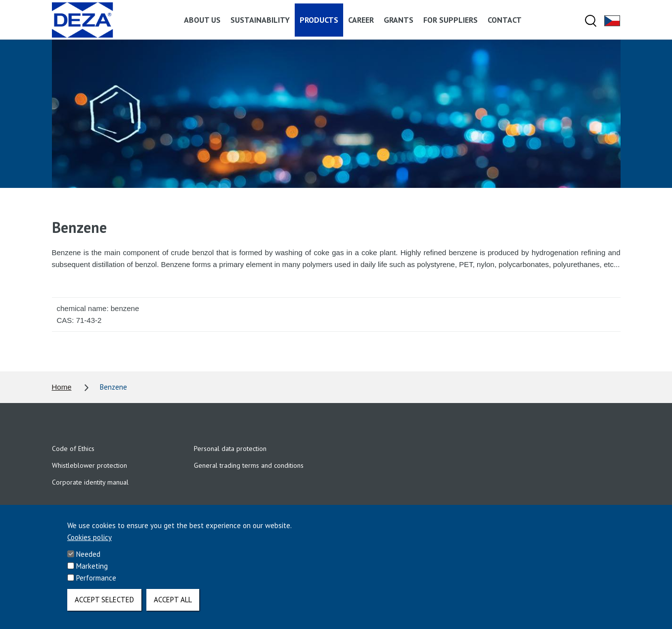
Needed (88, 562)
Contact (505, 20)
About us (202, 20)
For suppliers (450, 20)
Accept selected (104, 607)
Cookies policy (90, 545)
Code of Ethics (73, 449)
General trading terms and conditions (249, 465)
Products (319, 20)
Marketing (92, 573)
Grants (399, 20)
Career (361, 20)
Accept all (173, 607)
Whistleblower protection (90, 465)
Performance (96, 585)
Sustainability (260, 20)
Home (62, 387)
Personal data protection (230, 449)
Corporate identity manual (90, 482)
